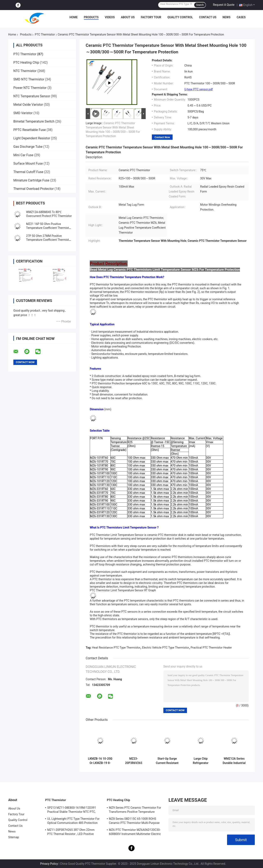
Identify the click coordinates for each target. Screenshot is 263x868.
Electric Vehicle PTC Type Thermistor (166, 648)
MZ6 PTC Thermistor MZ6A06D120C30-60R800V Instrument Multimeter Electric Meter (135, 832)
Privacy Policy (49, 864)
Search (200, 5)
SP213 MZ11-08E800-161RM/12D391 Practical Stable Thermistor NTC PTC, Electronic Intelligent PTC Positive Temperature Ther (72, 810)
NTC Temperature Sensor (32, 96)
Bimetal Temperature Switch (34, 121)
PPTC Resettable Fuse (30, 130)
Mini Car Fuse (23, 155)
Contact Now (162, 137)
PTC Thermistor (45, 34)
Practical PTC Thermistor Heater (211, 648)
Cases (241, 17)
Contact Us (208, 17)
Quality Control (180, 17)
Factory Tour (151, 17)
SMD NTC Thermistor (29, 79)
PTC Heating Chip (26, 62)
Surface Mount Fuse (28, 163)
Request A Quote (224, 5)
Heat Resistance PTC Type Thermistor (116, 648)
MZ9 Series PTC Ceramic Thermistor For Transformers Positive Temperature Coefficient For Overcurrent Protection (135, 810)
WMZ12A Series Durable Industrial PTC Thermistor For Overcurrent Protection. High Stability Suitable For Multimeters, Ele (234, 761)
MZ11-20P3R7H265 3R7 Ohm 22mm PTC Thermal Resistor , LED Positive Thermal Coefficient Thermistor (71, 832)
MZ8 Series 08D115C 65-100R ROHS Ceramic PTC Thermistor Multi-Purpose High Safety (134, 821)
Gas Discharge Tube (28, 147)
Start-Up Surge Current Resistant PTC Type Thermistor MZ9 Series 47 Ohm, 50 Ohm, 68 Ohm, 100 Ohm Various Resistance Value (167, 761)
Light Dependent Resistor (32, 138)
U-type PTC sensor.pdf (198, 89)
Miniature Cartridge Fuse (31, 180)
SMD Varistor (23, 113)
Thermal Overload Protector (33, 189)
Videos (110, 17)
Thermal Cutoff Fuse (28, 172)
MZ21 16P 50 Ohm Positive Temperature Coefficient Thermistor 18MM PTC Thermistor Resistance (49, 228)
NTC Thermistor (25, 71)
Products (91, 17)
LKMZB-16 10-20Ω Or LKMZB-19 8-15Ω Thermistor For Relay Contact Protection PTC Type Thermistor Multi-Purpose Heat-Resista (100, 761)
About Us (128, 17)
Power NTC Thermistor (30, 88)
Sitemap (14, 837)
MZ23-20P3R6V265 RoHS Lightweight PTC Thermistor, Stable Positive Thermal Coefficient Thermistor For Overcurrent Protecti (134, 761)
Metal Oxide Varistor (28, 105)
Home (74, 17)
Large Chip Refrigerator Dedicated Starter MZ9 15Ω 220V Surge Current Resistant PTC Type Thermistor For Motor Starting (201, 761)
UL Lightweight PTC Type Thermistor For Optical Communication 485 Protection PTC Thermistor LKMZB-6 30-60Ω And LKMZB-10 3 (73, 821)
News (227, 17)
